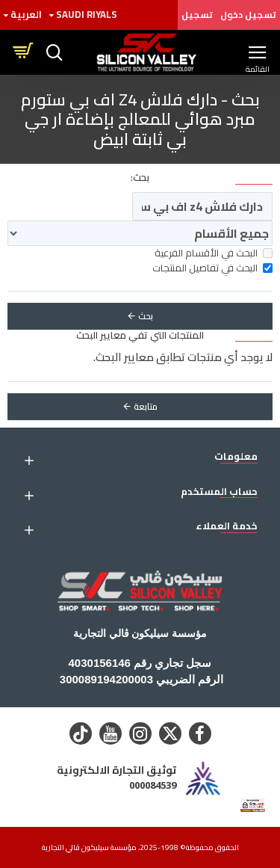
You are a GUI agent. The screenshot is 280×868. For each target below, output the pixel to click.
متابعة (146, 406)
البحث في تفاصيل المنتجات (212, 268)
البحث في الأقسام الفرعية (214, 253)
